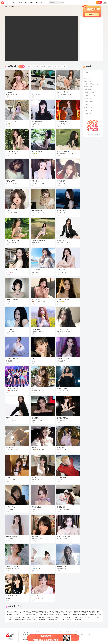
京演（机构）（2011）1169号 (87, 632)
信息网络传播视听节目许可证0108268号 (44, 634)
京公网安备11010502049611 (71, 634)
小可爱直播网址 (88, 87)
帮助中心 (25, 639)
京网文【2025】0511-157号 (71, 632)
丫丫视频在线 (87, 75)
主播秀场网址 (87, 99)
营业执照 (37, 632)
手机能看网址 (87, 81)
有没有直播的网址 (88, 107)
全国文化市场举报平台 (57, 636)
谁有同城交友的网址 (89, 93)
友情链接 (25, 635)
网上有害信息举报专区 (86, 634)
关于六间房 (26, 633)
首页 (14, 3)
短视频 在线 (87, 78)
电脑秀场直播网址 (88, 101)
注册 (105, 2)
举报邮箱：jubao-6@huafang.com (72, 636)
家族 (43, 3)
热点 (9, 6)
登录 (99, 2)
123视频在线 (87, 72)
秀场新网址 (87, 104)
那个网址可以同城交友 (90, 96)
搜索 (63, 2)
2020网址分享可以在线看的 (91, 84)
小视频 (20, 3)
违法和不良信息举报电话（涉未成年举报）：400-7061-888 (48, 639)
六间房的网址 (87, 113)
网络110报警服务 (39, 636)
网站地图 (25, 637)
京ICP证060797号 (45, 632)
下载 (37, 2)
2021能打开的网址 (89, 110)
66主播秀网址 (87, 90)
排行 (26, 2)
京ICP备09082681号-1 (57, 632)
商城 (32, 3)
